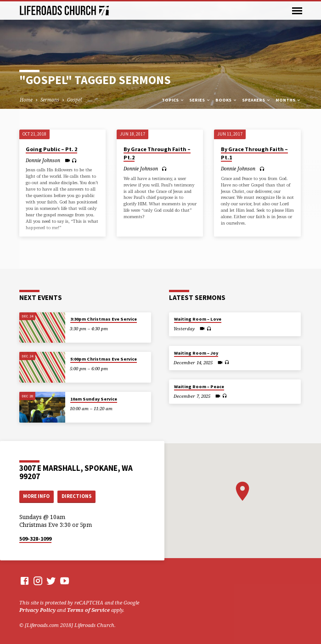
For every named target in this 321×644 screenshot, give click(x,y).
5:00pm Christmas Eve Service (104, 359)
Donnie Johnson (43, 160)
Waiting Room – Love (198, 319)
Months (288, 100)
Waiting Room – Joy (196, 353)
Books (226, 100)
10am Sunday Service (94, 399)
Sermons (50, 100)
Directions (77, 496)
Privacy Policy (37, 610)
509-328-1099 (35, 539)
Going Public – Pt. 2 (51, 149)
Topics (173, 100)
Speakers (256, 100)
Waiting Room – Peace (199, 387)
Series (200, 100)
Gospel (74, 100)
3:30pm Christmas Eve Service (104, 319)
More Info (36, 496)
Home (26, 100)
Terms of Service (88, 610)
